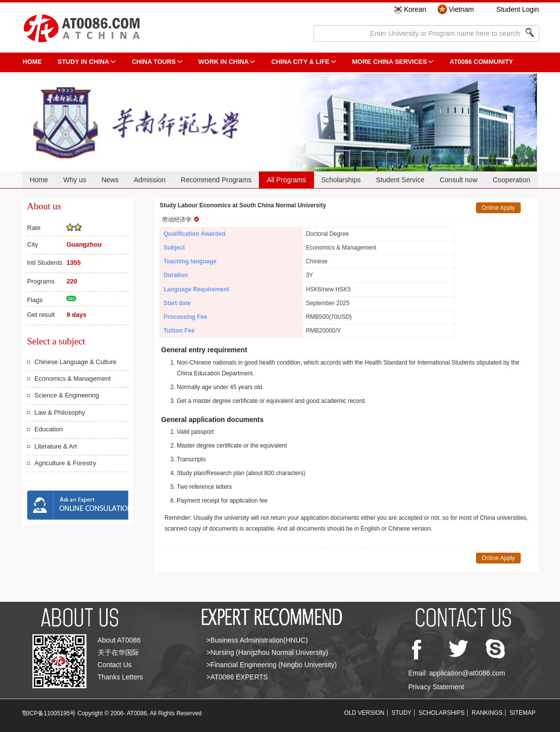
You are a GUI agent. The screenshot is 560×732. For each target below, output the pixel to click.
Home (39, 180)
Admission (150, 180)
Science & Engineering (67, 395)
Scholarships (341, 180)
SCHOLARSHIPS (442, 713)
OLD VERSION (364, 713)
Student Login (518, 9)
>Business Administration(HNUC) (257, 640)
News (110, 180)
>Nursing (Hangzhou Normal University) (267, 652)
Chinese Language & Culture (75, 362)
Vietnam (461, 9)
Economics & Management (72, 379)
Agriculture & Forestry (65, 463)
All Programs (286, 180)
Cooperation (511, 180)
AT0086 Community (481, 62)
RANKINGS (487, 713)
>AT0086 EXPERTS (237, 677)
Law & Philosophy (60, 412)
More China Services (390, 62)
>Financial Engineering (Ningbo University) (272, 665)
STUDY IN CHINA (83, 62)
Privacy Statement (436, 687)
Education (49, 429)
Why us (75, 180)
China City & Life (300, 62)
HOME (32, 62)
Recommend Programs (216, 180)
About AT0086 (119, 640)
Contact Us (115, 665)
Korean (415, 9)
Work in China (224, 62)
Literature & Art (56, 446)
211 (71, 298)
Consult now (459, 180)
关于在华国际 (118, 652)
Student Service (400, 180)
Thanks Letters (121, 677)
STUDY (402, 713)
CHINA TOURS (154, 62)
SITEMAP (522, 713)
